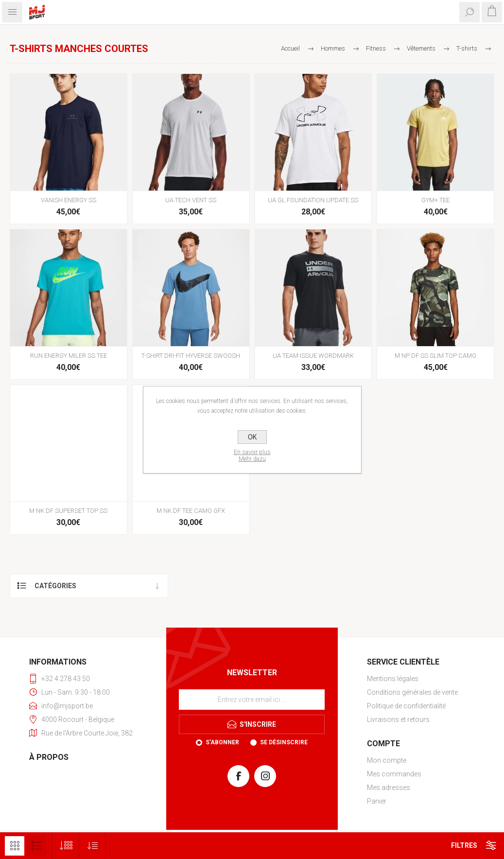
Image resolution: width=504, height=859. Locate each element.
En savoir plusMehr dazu (252, 456)
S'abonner (222, 742)
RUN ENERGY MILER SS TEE (69, 356)
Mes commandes (394, 774)
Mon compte (387, 760)
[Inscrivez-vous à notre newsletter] (252, 700)
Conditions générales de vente (412, 692)
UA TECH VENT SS (191, 200)
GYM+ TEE (435, 200)
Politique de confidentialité (406, 706)
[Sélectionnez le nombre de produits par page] (66, 846)
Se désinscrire (284, 742)
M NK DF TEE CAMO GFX (191, 511)
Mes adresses (389, 788)
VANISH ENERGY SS (69, 200)
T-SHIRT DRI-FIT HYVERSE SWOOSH (191, 356)
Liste (36, 846)
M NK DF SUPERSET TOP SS (68, 511)
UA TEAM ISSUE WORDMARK (313, 356)
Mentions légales (393, 679)
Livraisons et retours (398, 719)
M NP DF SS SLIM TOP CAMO (435, 356)
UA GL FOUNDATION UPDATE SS (313, 200)
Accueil (290, 48)
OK (252, 437)
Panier (377, 801)
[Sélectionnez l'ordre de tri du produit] (93, 846)
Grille (15, 846)
